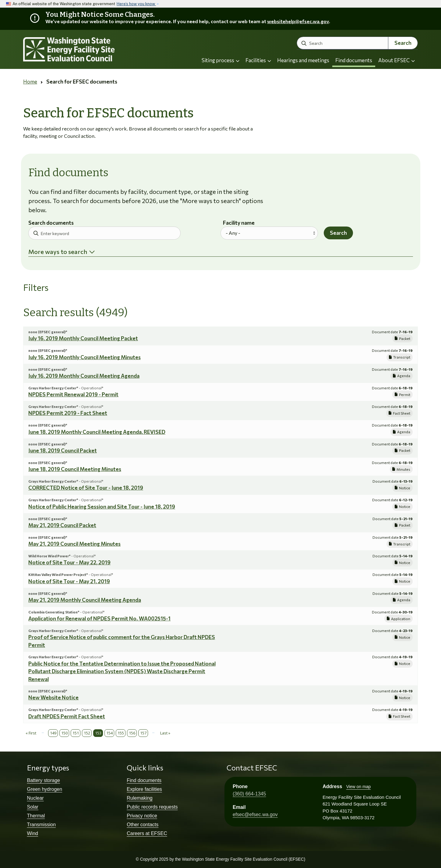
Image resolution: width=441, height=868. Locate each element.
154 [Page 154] (109, 733)
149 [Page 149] (53, 733)
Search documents (51, 223)
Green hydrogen (45, 789)
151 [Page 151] (76, 733)
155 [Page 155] (121, 733)
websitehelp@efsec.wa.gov (298, 21)
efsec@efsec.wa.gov (255, 814)
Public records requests (152, 807)
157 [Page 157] (143, 733)
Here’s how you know (136, 4)
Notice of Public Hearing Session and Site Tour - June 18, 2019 (102, 507)
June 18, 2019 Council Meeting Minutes (75, 469)
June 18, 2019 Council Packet (63, 450)
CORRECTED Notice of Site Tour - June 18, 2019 (86, 488)
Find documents (354, 60)
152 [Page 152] (87, 733)
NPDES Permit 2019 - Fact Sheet (68, 413)
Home (30, 82)
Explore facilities (144, 789)
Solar (33, 807)
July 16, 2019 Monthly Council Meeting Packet (83, 338)
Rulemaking (139, 798)
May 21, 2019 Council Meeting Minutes (74, 544)
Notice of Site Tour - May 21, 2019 (69, 581)
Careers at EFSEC (147, 833)
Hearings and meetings (303, 60)
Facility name (239, 223)
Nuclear (35, 798)
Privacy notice (142, 816)
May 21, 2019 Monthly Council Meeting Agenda (85, 600)
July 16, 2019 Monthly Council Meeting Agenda (84, 376)
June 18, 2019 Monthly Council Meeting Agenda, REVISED (97, 432)
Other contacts (143, 825)
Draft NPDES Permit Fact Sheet (67, 716)
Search (403, 43)
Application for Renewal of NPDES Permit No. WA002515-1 (99, 618)
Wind (33, 833)
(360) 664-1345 (249, 794)
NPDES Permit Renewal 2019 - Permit (73, 394)
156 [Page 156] (132, 733)
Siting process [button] (220, 60)
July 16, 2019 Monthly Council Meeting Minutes (85, 357)
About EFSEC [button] (397, 60)
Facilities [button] (258, 60)
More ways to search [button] (58, 252)
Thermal (36, 816)
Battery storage (44, 780)
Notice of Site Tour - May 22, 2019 (69, 562)
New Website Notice (53, 697)
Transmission (42, 825)
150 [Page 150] (64, 733)
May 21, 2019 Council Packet (62, 525)
